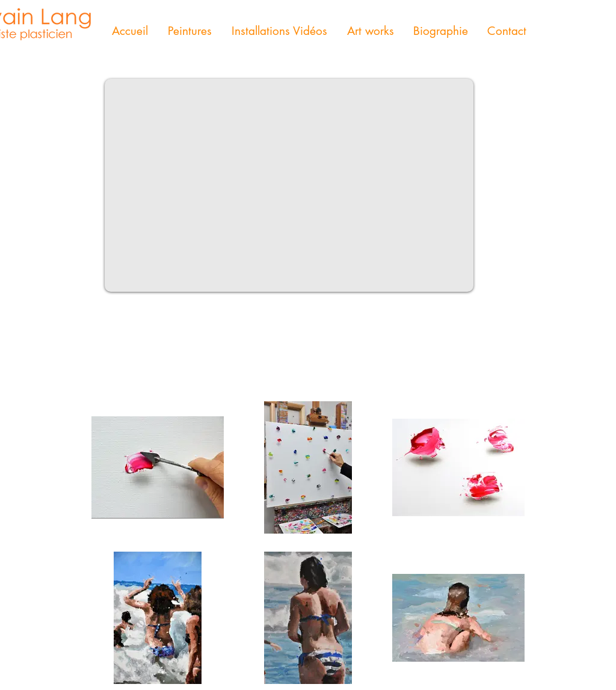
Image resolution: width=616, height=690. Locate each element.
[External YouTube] (289, 185)
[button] (189, 31)
